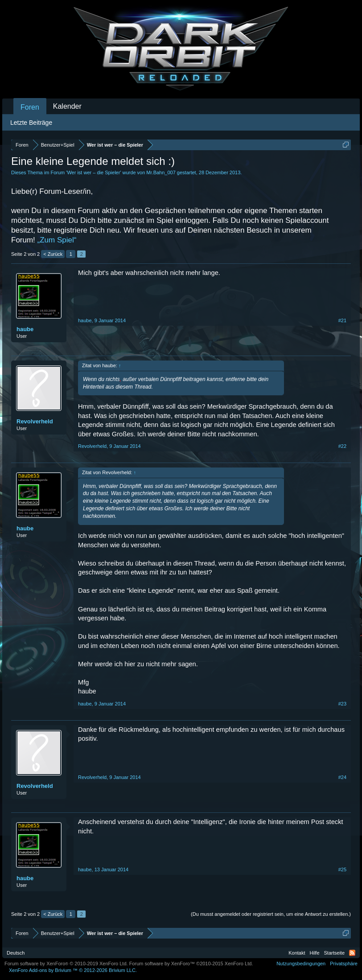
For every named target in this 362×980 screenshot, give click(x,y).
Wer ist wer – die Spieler (93, 172)
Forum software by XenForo (66, 964)
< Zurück (53, 254)
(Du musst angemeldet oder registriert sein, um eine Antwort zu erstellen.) (271, 914)
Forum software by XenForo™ (191, 964)
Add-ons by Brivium (73, 970)
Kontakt (297, 953)
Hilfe (315, 953)
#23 (342, 704)
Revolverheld (35, 421)
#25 (342, 869)
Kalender (67, 106)
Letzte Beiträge (31, 123)
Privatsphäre (344, 964)
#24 (342, 777)
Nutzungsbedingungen (301, 964)
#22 (342, 446)
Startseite (334, 953)
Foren (30, 107)
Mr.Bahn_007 (161, 172)
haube (25, 329)
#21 (342, 320)
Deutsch (16, 953)
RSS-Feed (352, 953)
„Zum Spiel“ (57, 240)
